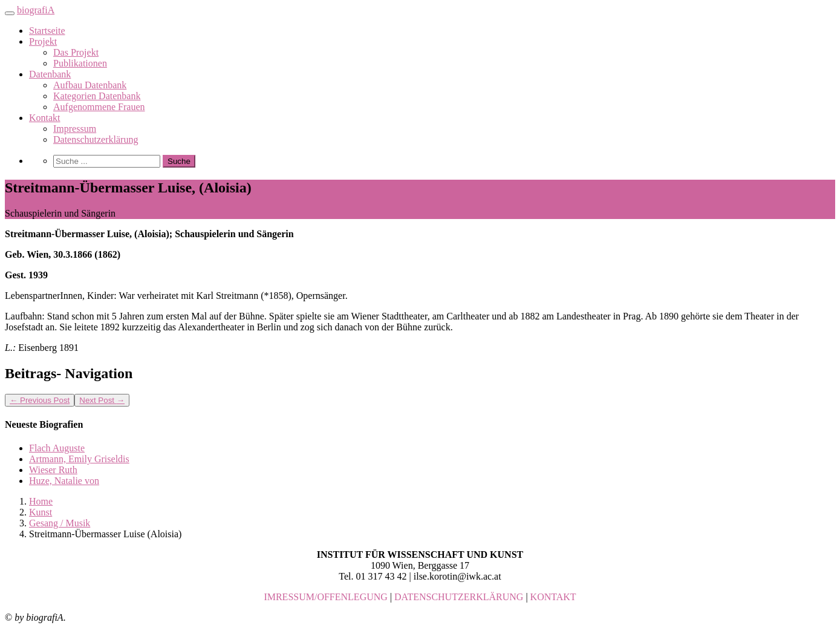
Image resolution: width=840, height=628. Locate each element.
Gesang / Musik (60, 523)
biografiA (36, 10)
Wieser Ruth (53, 470)
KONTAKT (553, 597)
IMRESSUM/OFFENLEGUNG (325, 597)
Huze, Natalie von (64, 481)
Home (41, 501)
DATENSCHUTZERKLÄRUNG (459, 597)
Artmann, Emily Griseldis (79, 459)
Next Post (102, 400)
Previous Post (40, 400)
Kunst (41, 512)
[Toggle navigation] (10, 13)
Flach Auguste (57, 448)
